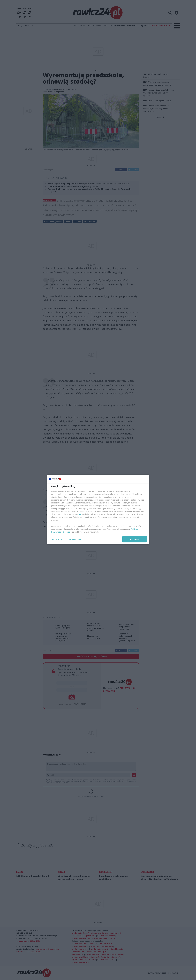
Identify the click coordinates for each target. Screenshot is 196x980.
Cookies (66, 532)
